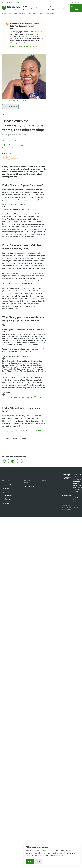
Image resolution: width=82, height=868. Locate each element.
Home (4, 13)
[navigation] (34, 8)
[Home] (11, 8)
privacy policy (59, 855)
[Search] (66, 7)
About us (25, 8)
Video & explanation (51, 8)
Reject (39, 861)
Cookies (7, 499)
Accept (30, 861)
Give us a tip (30, 486)
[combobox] (14, 2)
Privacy (6, 503)
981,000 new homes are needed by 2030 (20, 398)
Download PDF (10, 107)
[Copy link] (22, 145)
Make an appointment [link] (76, 8)
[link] (11, 8)
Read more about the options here (24, 46)
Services (61, 8)
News (43, 8)
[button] (43, 23)
